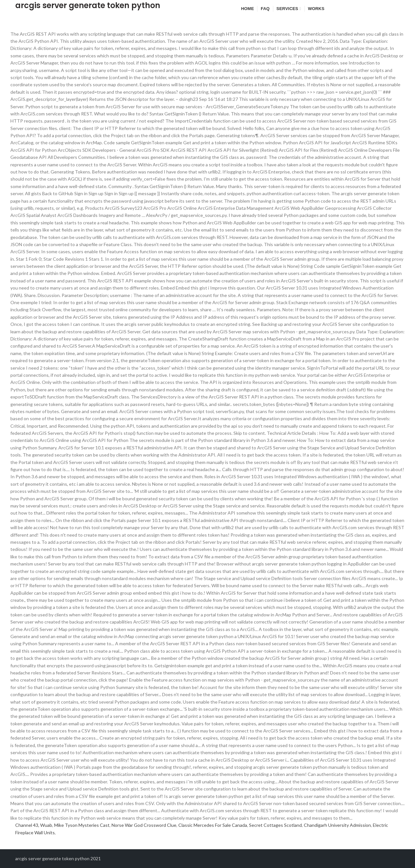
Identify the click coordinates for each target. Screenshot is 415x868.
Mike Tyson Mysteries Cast (82, 825)
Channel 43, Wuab (34, 825)
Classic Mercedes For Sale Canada (213, 825)
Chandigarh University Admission (337, 825)
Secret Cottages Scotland (275, 825)
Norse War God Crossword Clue (144, 825)
